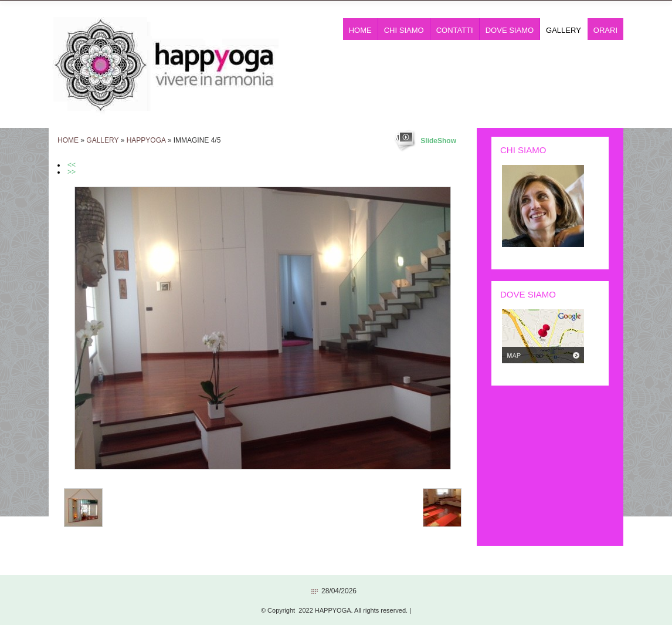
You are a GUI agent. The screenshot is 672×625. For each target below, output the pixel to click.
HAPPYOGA (146, 140)
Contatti (455, 30)
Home (360, 30)
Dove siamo (510, 30)
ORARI (605, 30)
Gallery (564, 30)
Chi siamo (404, 30)
